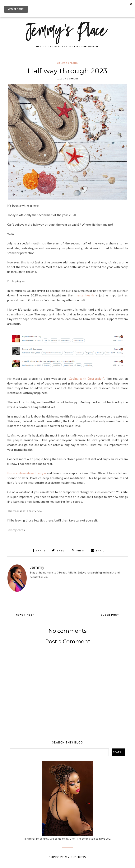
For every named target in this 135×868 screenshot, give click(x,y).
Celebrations (67, 63)
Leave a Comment (67, 79)
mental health (84, 295)
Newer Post (26, 615)
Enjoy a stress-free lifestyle (27, 473)
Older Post (109, 615)
